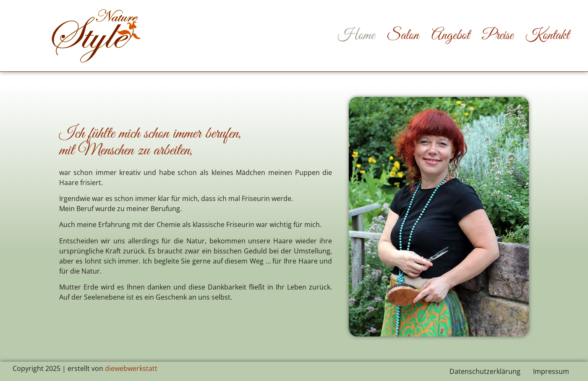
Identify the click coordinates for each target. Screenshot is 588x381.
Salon (403, 36)
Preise (498, 36)
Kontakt (547, 36)
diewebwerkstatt (131, 368)
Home (356, 36)
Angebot (451, 36)
